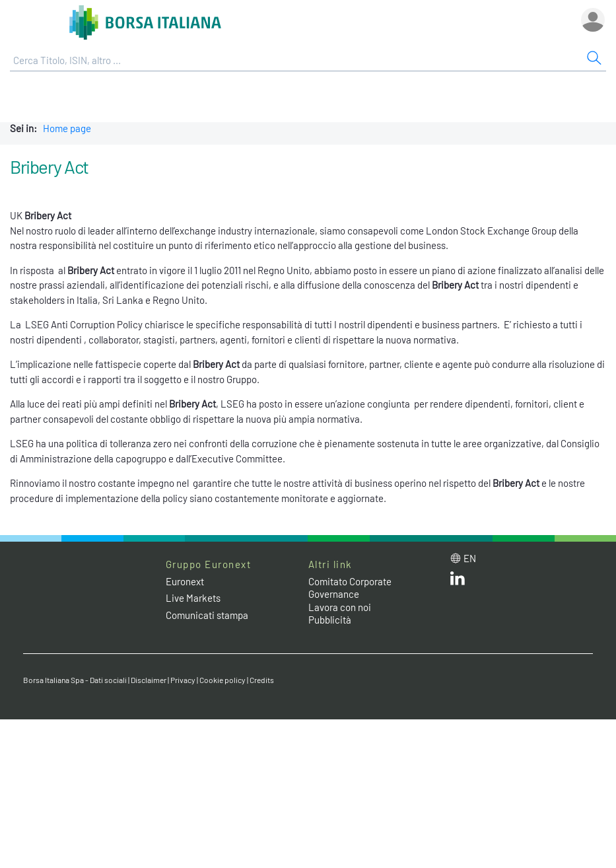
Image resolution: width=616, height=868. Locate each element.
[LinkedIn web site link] (458, 581)
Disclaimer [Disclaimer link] (149, 680)
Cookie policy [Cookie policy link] (222, 680)
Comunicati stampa (207, 615)
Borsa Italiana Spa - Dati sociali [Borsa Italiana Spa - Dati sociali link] (75, 680)
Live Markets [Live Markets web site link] (193, 598)
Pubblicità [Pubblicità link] (330, 620)
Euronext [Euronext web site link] (185, 581)
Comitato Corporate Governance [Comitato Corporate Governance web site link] (350, 588)
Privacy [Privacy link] (183, 680)
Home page (67, 128)
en (470, 558)
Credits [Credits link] (262, 680)
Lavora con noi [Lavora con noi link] (340, 607)
